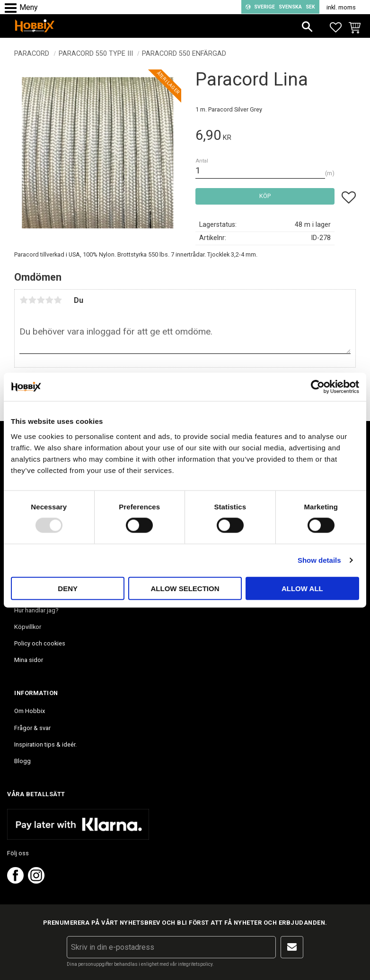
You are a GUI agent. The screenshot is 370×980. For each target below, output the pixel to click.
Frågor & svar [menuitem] (32, 728)
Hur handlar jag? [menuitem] (36, 610)
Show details (319, 560)
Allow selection (185, 588)
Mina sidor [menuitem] (29, 660)
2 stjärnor (32, 300)
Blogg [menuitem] (22, 761)
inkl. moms (341, 7)
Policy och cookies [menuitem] (40, 643)
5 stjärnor (58, 300)
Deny (68, 588)
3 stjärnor (41, 300)
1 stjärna (24, 300)
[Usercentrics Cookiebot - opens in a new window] (318, 387)
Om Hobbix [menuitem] (30, 711)
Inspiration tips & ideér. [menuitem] (45, 744)
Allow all (302, 588)
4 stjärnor (49, 300)
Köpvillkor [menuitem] (28, 627)
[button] (13, 8)
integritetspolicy (195, 964)
